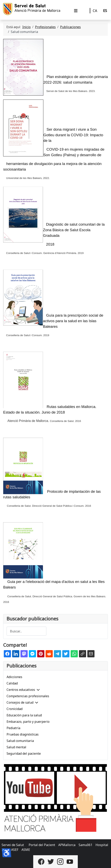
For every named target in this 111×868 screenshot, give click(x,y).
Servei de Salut (13, 845)
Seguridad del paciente (24, 753)
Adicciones (14, 677)
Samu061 (85, 845)
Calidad (12, 683)
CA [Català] (95, 11)
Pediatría (13, 728)
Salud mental (16, 747)
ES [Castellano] (105, 11)
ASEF (15, 850)
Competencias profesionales (28, 696)
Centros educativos (21, 690)
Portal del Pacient (42, 845)
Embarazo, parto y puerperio (28, 722)
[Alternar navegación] (76, 11)
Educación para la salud (24, 715)
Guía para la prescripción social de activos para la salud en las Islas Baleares (73, 321)
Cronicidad (15, 709)
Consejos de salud (20, 702)
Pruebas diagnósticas (23, 734)
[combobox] (26, 631)
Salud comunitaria (20, 741)
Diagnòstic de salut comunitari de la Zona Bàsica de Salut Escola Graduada (74, 230)
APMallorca (67, 845)
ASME (26, 850)
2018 (50, 244)
